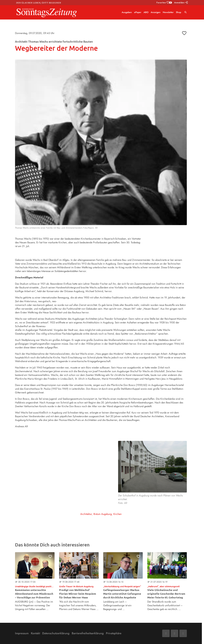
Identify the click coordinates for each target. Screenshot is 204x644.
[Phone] (183, 633)
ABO (146, 12)
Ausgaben (127, 12)
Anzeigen (156, 12)
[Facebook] (166, 633)
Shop (179, 12)
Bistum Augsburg (103, 514)
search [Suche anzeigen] (186, 12)
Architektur (86, 514)
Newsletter (168, 12)
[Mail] (175, 633)
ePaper (138, 12)
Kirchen (117, 514)
